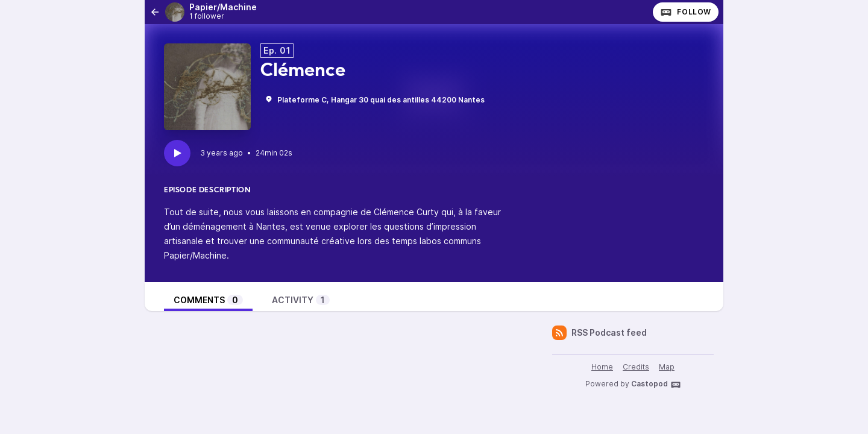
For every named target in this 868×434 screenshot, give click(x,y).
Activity (301, 300)
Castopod (656, 385)
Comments (208, 300)
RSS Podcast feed (599, 333)
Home (602, 367)
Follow (686, 12)
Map (667, 367)
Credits (636, 367)
